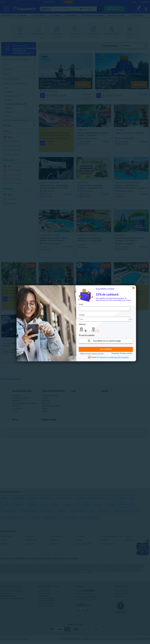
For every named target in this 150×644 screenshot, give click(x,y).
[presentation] (125, 329)
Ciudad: (82, 315)
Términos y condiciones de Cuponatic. (114, 357)
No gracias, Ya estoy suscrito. (122, 353)
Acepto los (110, 357)
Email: (81, 304)
